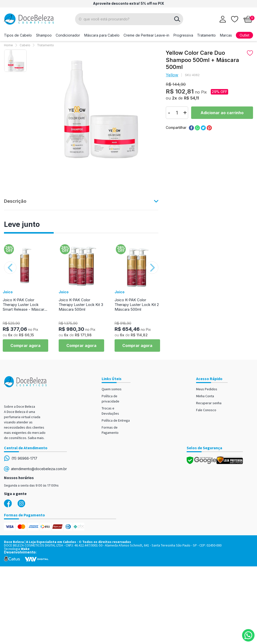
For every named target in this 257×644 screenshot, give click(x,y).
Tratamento (206, 35)
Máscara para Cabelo (102, 35)
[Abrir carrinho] (248, 19)
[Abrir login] (223, 19)
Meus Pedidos (207, 389)
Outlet (244, 35)
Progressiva (183, 35)
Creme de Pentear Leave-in (146, 35)
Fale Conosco (206, 410)
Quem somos (112, 389)
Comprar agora (25, 346)
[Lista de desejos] (235, 19)
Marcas (226, 35)
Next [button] (152, 268)
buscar (177, 19)
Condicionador (68, 35)
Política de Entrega (116, 420)
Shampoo (44, 35)
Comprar (222, 113)
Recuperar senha (209, 403)
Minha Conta (205, 396)
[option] (15, 61)
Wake (25, 549)
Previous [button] (10, 268)
